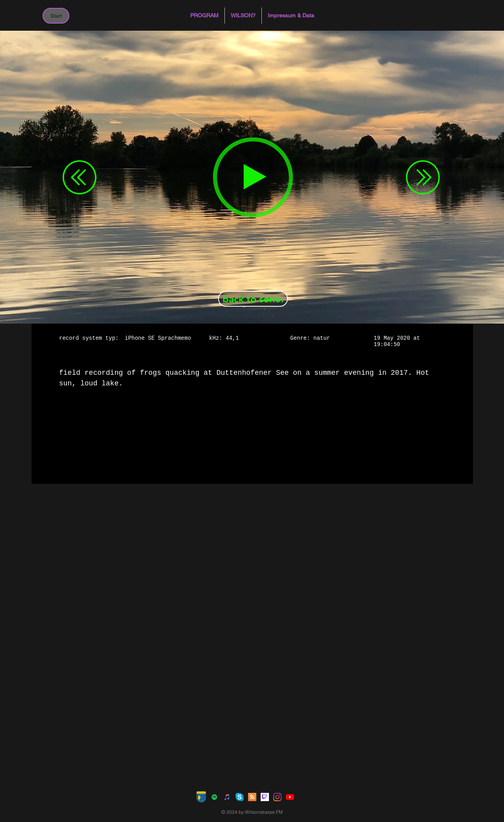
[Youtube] (290, 797)
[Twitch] (265, 797)
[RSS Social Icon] (252, 797)
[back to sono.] (253, 299)
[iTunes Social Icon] (227, 797)
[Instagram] (277, 797)
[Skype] (240, 797)
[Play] (253, 177)
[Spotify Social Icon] (214, 797)
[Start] (56, 16)
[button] (204, 16)
